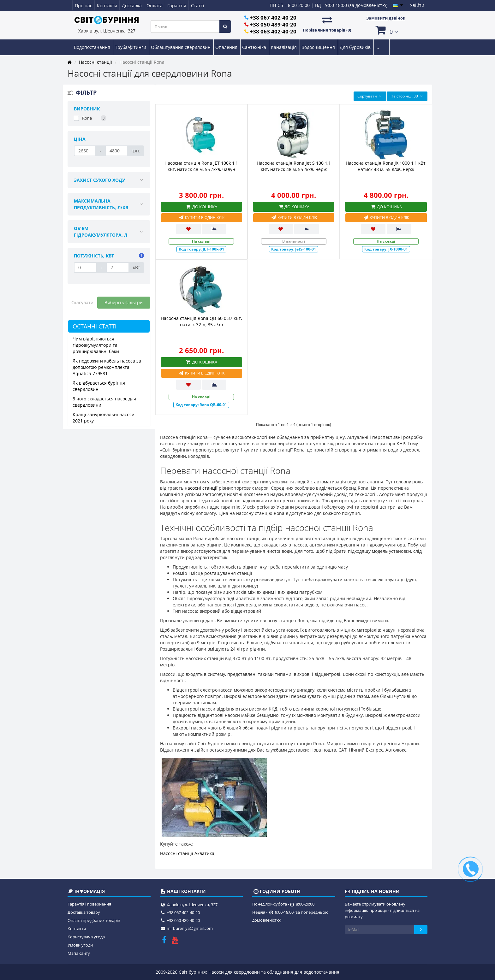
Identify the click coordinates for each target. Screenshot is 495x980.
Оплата (155, 6)
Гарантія (177, 6)
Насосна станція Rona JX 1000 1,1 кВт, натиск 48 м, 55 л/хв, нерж (386, 166)
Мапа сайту (79, 953)
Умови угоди (80, 945)
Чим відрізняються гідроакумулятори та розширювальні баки (96, 345)
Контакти (107, 6)
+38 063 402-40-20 (273, 31)
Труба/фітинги (131, 47)
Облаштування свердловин (181, 47)
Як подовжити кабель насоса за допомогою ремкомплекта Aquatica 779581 (107, 367)
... (377, 47)
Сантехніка (255, 47)
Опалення (227, 47)
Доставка (132, 6)
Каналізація (284, 47)
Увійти (417, 5)
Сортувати (370, 96)
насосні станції (201, 488)
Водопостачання (93, 47)
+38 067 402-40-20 (273, 18)
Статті (198, 6)
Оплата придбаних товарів (94, 920)
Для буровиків (356, 47)
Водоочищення (319, 47)
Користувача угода (86, 937)
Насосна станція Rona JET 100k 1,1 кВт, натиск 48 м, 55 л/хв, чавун (201, 166)
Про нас (83, 6)
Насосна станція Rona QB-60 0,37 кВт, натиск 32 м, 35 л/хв (201, 321)
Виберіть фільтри (124, 302)
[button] (386, 30)
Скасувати (82, 302)
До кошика (201, 207)
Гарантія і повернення (89, 904)
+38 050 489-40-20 (273, 24)
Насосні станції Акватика (187, 853)
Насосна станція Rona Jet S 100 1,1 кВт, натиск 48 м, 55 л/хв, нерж (294, 166)
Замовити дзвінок (386, 18)
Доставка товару (84, 912)
